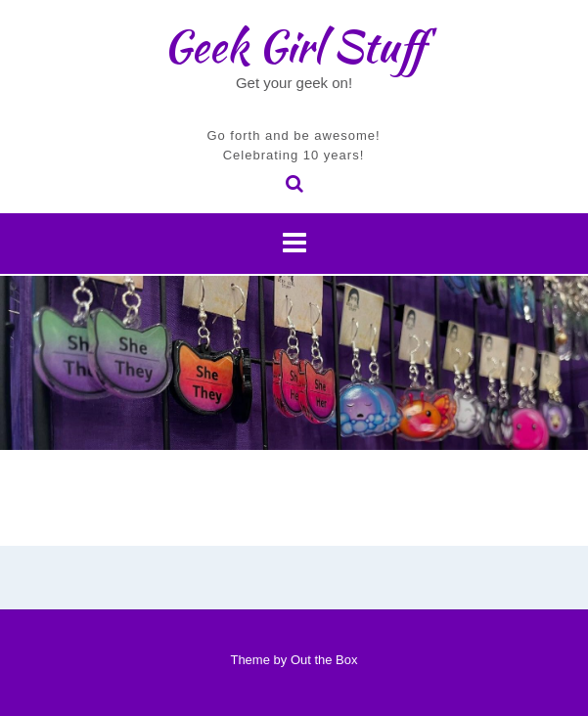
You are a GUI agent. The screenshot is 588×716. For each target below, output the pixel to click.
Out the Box (324, 660)
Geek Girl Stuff (294, 46)
